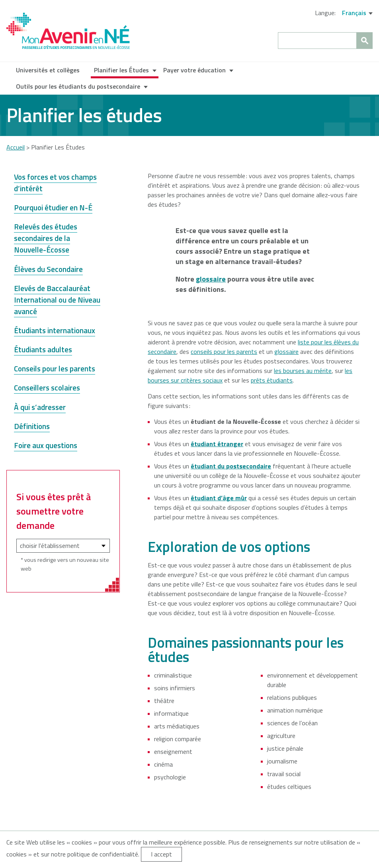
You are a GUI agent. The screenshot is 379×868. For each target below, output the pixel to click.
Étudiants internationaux (55, 330)
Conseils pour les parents (55, 368)
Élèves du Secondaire (48, 269)
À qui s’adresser (40, 407)
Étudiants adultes (43, 349)
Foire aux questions (46, 445)
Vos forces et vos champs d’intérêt (55, 183)
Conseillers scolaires (47, 387)
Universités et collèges (48, 70)
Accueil (16, 147)
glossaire (286, 351)
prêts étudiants (272, 380)
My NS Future (68, 31)
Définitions (32, 426)
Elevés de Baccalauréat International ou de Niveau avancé (57, 300)
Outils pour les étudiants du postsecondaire (78, 86)
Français (354, 13)
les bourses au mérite (303, 371)
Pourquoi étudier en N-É (53, 207)
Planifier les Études (121, 70)
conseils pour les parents (224, 351)
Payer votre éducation (194, 70)
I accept (161, 854)
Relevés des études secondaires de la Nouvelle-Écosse (46, 238)
